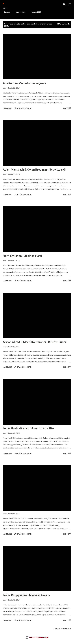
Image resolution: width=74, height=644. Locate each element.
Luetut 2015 (35, 12)
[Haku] (64, 4)
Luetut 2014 (19, 12)
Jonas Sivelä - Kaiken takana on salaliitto (28, 428)
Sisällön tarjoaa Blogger (37, 637)
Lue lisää (67, 108)
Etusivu (6, 12)
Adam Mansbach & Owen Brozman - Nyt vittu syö (34, 169)
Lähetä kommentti (23, 108)
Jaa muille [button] (7, 108)
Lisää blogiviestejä (63, 629)
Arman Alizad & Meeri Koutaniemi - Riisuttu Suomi (35, 342)
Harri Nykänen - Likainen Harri (22, 256)
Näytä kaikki (64, 24)
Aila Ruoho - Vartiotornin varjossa (24, 83)
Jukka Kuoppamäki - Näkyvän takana (26, 595)
